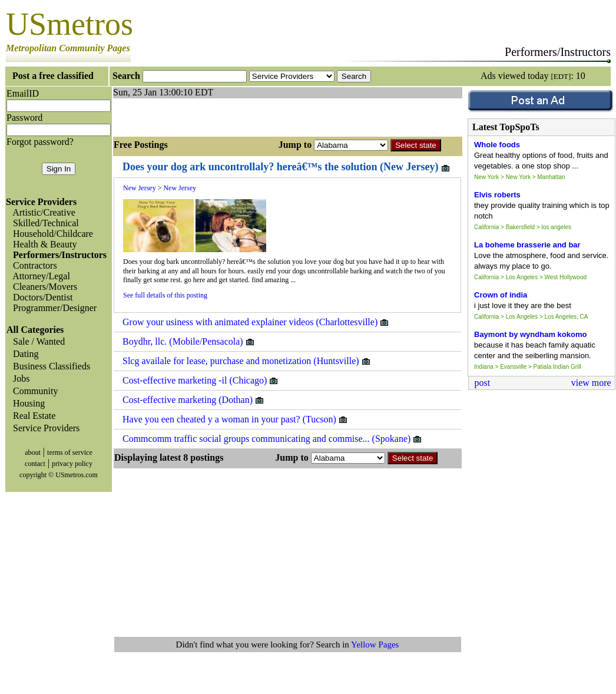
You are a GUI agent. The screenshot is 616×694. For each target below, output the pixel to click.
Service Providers (44, 428)
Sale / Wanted (37, 341)
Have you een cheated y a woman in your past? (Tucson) (235, 419)
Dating (24, 354)
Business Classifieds (49, 366)
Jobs (19, 379)
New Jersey (140, 188)
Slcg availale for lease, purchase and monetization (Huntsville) (247, 361)
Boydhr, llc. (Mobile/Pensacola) (189, 342)
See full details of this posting (165, 295)
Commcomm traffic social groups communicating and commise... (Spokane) (272, 439)
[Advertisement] (251, 116)
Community (33, 391)
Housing (27, 403)
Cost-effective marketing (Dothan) (193, 400)
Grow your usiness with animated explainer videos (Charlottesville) (256, 322)
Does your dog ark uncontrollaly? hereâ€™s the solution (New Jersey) (287, 167)
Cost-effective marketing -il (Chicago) (201, 381)
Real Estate (32, 416)
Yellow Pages (375, 645)
